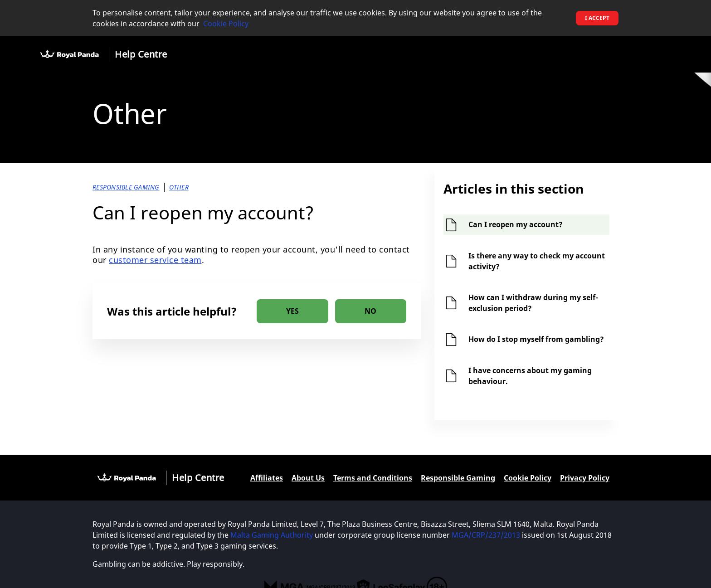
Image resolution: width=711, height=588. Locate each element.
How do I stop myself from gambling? (536, 339)
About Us (308, 478)
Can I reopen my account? (516, 224)
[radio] (292, 311)
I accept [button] (597, 18)
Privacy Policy (585, 478)
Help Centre (141, 54)
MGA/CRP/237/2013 (486, 535)
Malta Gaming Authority (272, 535)
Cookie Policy (226, 24)
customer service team (155, 260)
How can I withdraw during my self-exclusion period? (533, 303)
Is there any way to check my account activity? (537, 261)
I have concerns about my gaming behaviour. (530, 376)
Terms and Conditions (373, 478)
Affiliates (267, 478)
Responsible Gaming (458, 478)
